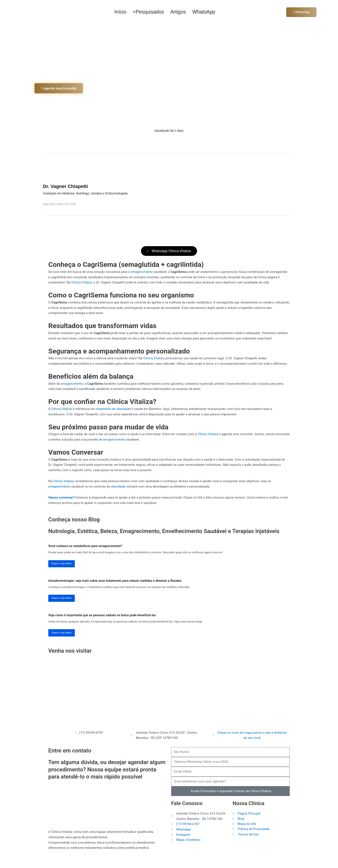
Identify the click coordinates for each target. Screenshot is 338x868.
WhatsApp (204, 12)
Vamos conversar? (62, 498)
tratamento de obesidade (114, 409)
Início (120, 12)
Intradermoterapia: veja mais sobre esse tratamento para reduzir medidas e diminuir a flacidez (116, 580)
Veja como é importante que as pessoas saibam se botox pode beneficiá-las (103, 615)
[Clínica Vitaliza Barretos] (169, 691)
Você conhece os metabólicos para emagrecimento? (86, 546)
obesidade (119, 487)
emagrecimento (142, 272)
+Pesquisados (148, 12)
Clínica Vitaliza (82, 283)
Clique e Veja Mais (62, 563)
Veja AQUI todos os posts (60, 204)
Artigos (178, 12)
